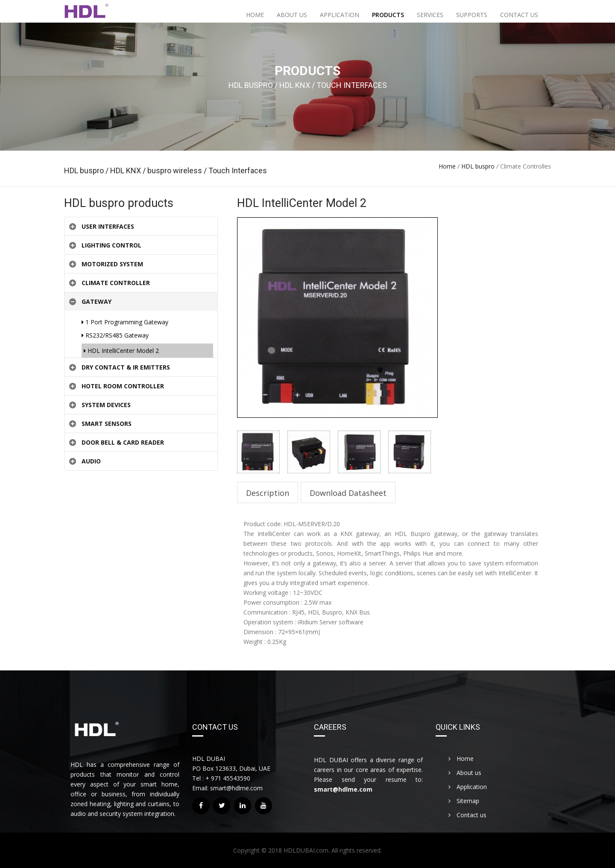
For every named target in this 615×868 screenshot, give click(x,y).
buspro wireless (175, 170)
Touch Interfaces (237, 170)
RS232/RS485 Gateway (115, 335)
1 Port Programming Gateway (125, 322)
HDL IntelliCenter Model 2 (121, 351)
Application (340, 15)
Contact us (519, 15)
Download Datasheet (348, 493)
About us (292, 15)
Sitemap (464, 801)
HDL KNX (126, 170)
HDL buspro (85, 170)
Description (268, 493)
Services (430, 15)
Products (388, 15)
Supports (472, 15)
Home (255, 15)
